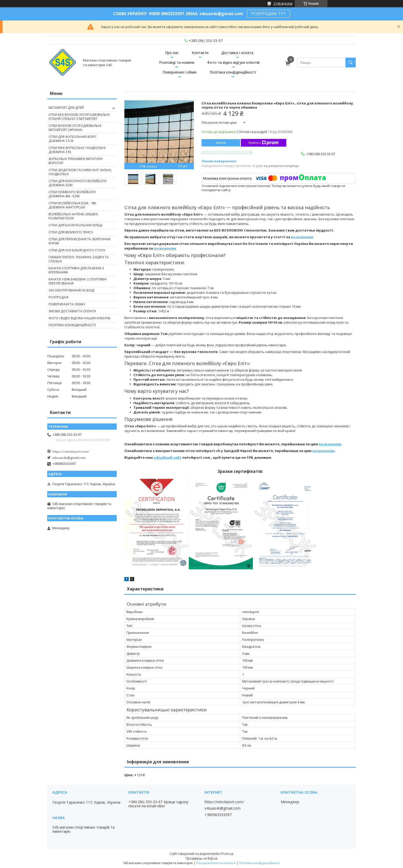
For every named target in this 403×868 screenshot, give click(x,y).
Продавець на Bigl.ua (201, 858)
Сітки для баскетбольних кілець (76, 225)
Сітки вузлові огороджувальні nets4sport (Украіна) (75, 128)
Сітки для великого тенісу (71, 232)
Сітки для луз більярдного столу (77, 250)
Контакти (200, 53)
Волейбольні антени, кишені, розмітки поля (74, 216)
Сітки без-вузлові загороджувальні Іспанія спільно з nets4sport (79, 117)
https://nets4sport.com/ (71, 451)
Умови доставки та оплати (72, 311)
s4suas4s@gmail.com (69, 458)
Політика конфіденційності (233, 72)
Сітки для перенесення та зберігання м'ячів (79, 241)
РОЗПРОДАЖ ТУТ (269, 14)
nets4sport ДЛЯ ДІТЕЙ (66, 108)
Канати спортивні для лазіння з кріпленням (76, 270)
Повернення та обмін (67, 304)
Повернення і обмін (180, 72)
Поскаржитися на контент (216, 863)
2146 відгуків (283, 3)
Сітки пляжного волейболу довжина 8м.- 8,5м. (72, 194)
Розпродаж (58, 297)
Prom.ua (227, 854)
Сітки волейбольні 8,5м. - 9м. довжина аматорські (73, 205)
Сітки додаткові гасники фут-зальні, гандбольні (80, 172)
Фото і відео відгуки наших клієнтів (79, 318)
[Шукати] (351, 63)
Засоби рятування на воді (71, 290)
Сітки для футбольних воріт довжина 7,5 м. (73, 139)
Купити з (264, 143)
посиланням (302, 237)
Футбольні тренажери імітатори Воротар (76, 161)
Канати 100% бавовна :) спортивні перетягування (78, 281)
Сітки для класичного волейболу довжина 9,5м (77, 183)
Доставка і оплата (237, 53)
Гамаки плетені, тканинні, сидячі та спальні (79, 259)
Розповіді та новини (177, 62)
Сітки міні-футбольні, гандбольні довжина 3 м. (77, 150)
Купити (221, 143)
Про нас (172, 53)
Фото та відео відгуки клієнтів (233, 62)
